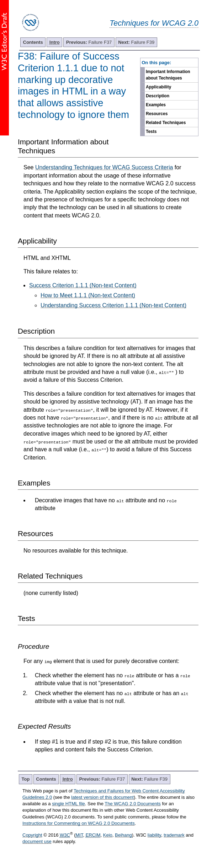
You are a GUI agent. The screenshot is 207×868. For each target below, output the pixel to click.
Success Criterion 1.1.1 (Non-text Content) (83, 285)
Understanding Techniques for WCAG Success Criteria (104, 167)
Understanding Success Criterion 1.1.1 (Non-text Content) (113, 305)
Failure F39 (136, 42)
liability (154, 835)
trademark (174, 835)
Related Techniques (166, 123)
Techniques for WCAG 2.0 (154, 23)
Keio (108, 835)
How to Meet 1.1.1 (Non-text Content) (88, 295)
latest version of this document (102, 797)
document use (37, 841)
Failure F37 (89, 42)
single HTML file (68, 804)
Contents (33, 42)
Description (158, 96)
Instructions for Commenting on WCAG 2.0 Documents (79, 823)
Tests (151, 132)
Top (26, 779)
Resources (157, 114)
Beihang (123, 835)
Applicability (158, 87)
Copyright (32, 835)
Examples (156, 105)
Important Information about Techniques (168, 75)
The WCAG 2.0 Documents (133, 804)
